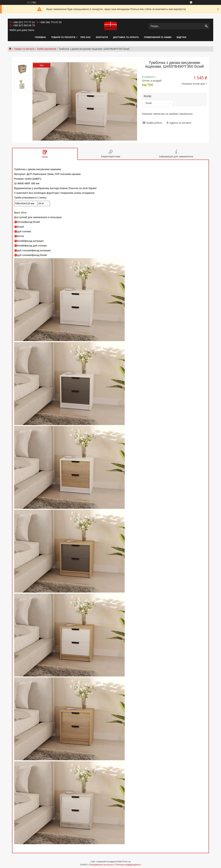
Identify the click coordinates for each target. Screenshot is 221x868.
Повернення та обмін (158, 37)
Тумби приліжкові (46, 49)
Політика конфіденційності (128, 865)
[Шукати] (206, 26)
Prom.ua (127, 862)
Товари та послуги (63, 37)
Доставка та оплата (126, 37)
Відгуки (182, 37)
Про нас (86, 37)
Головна (40, 37)
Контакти (102, 37)
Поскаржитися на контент (101, 865)
